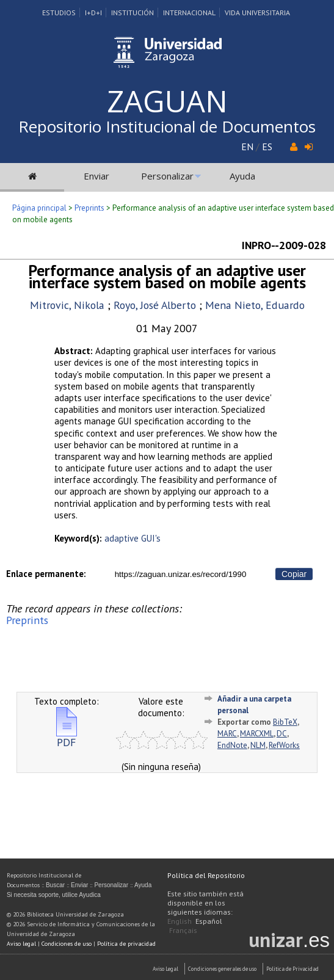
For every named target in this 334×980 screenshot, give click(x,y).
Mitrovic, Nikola (67, 305)
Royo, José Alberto (155, 305)
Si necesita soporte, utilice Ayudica (54, 895)
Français (183, 930)
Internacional (189, 13)
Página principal (39, 208)
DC (282, 734)
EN (247, 147)
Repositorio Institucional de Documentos (167, 126)
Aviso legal (21, 944)
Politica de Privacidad (292, 969)
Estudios (59, 13)
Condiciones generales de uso (222, 969)
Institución (133, 13)
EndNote (232, 745)
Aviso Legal (165, 969)
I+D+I (93, 13)
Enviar (96, 176)
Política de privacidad (126, 944)
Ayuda (242, 176)
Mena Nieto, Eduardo (255, 305)
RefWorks (284, 745)
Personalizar (167, 176)
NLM (258, 745)
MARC (227, 734)
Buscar (55, 885)
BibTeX (285, 722)
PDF (67, 737)
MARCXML (257, 734)
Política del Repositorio (206, 875)
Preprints (89, 208)
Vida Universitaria (257, 13)
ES (267, 147)
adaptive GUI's (133, 538)
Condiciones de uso (67, 944)
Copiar (294, 574)
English (180, 921)
